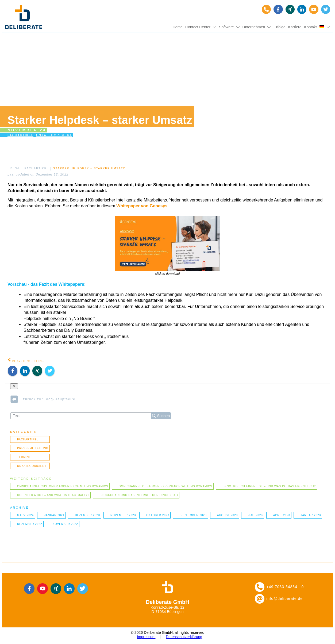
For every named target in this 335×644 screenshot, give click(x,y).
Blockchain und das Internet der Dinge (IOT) (139, 495)
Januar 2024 (54, 515)
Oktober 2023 (158, 515)
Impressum (146, 637)
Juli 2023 (255, 515)
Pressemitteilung (33, 448)
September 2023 (193, 515)
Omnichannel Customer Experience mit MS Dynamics (63, 486)
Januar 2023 (311, 515)
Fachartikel (20, 135)
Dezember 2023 (87, 515)
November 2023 (123, 515)
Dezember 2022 (30, 524)
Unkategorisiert (54, 135)
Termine (24, 457)
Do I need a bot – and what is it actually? (53, 495)
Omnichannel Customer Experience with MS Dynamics (165, 486)
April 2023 (282, 515)
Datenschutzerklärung (184, 637)
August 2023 (228, 515)
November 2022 (65, 524)
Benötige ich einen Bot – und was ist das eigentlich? (269, 486)
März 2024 (25, 515)
